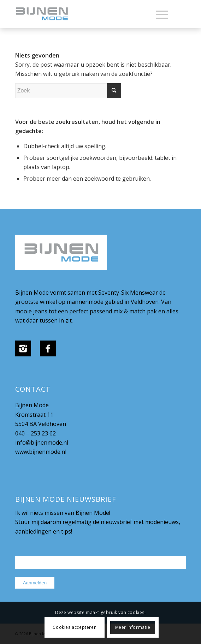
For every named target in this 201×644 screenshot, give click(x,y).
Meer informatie (133, 627)
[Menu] (158, 14)
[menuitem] (158, 14)
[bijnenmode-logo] (84, 14)
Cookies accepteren (75, 627)
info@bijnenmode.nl (42, 443)
